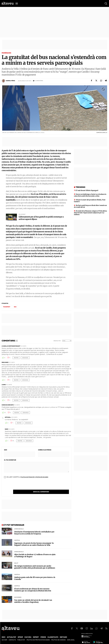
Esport (36, 635)
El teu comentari (10, 461)
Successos (18, 594)
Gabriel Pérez (10, 81)
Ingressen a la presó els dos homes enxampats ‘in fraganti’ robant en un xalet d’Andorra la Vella (34, 541)
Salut (16, 560)
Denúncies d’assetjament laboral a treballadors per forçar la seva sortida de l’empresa (34, 529)
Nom (6, 451)
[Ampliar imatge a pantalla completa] (103, 89)
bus (15, 308)
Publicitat (21, 638)
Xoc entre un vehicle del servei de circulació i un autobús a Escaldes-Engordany (33, 598)
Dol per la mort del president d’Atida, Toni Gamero (90, 201)
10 (5, 413)
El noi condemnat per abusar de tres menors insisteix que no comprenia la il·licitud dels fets (33, 586)
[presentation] (20, 486)
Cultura (28, 635)
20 (13, 441)
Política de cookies (58, 638)
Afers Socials (19, 525)
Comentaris (39, 81)
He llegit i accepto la (26, 478)
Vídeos (43, 635)
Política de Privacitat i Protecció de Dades (34, 478)
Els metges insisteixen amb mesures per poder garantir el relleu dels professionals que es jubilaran (35, 563)
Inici (4, 635)
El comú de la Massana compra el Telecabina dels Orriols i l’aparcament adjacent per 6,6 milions (90, 213)
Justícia (17, 537)
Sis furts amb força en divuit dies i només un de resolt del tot (90, 207)
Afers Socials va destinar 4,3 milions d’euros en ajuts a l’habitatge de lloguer (35, 552)
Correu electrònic (45, 451)
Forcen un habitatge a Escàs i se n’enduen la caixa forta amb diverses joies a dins (90, 196)
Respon (16, 358)
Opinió (20, 635)
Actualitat (12, 635)
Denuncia (25, 358)
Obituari (63, 635)
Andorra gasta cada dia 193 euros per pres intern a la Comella (35, 575)
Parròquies (6, 53)
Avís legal (71, 638)
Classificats (53, 635)
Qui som (4, 638)
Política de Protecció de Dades (38, 638)
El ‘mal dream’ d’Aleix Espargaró (87, 191)
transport (7, 308)
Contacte (12, 638)
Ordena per (57, 342)
